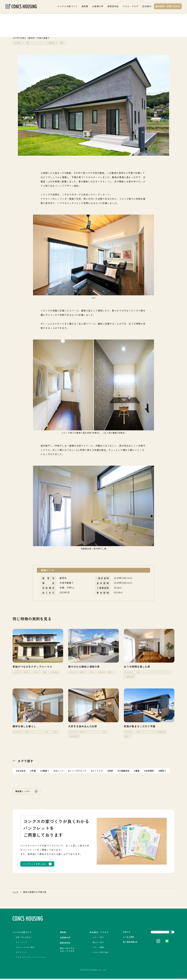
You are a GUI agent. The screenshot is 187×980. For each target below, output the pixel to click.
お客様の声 (98, 6)
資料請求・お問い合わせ (168, 6)
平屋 (29, 43)
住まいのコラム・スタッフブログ (64, 952)
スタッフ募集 (89, 949)
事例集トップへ (24, 792)
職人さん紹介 (89, 944)
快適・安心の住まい (24, 939)
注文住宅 (18, 43)
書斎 (67, 43)
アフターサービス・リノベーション (31, 959)
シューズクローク (78, 771)
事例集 (85, 6)
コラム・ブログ (130, 6)
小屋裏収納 (55, 43)
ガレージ (60, 771)
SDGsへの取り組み (92, 954)
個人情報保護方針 (121, 944)
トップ (16, 893)
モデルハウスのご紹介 (25, 949)
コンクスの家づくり (67, 6)
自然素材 (150, 771)
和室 (111, 771)
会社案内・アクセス (93, 933)
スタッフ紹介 (89, 939)
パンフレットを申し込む (36, 865)
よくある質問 (119, 938)
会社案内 (147, 6)
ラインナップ (21, 944)
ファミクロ (41, 43)
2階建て (46, 771)
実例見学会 (113, 6)
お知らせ (116, 933)
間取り (164, 771)
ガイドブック (21, 954)
